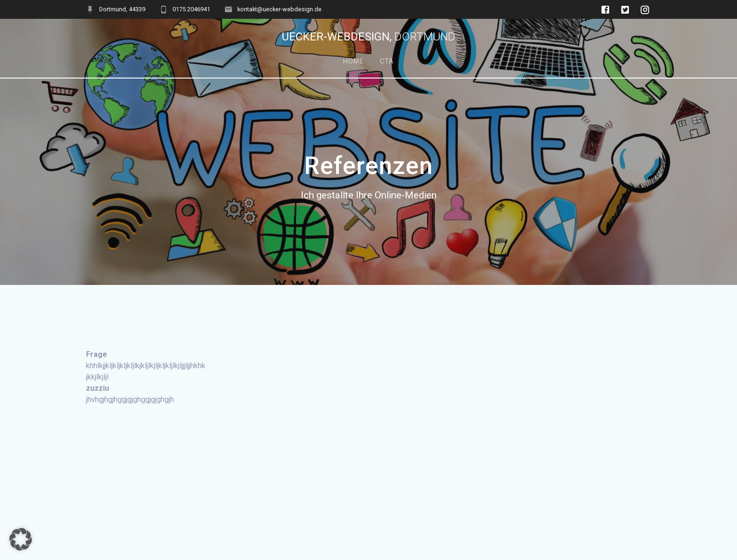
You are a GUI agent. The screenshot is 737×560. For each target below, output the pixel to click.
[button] (21, 539)
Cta (387, 61)
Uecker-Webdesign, (368, 37)
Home (353, 61)
